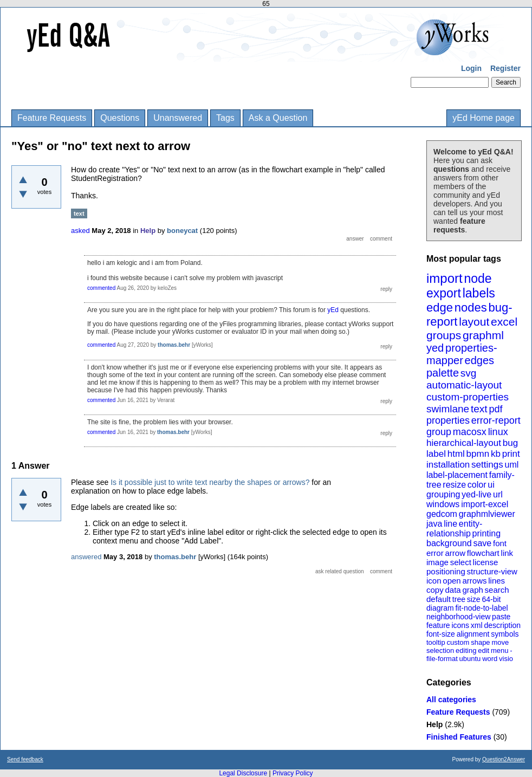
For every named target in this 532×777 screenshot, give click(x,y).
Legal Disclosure (243, 773)
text (479, 409)
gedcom (442, 514)
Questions (120, 118)
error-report (496, 420)
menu (500, 650)
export (444, 293)
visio (506, 659)
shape (480, 642)
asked (80, 231)
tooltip (436, 642)
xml (477, 625)
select (461, 562)
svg (469, 373)
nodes (471, 307)
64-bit (491, 599)
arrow (455, 553)
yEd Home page (484, 118)
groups (444, 335)
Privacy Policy (293, 773)
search (497, 590)
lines (497, 581)
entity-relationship (454, 529)
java (434, 524)
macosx (470, 432)
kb (496, 454)
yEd (333, 310)
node (478, 279)
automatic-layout (464, 385)
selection (440, 650)
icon (434, 581)
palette (443, 373)
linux (498, 432)
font (500, 543)
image (437, 562)
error (435, 553)
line (450, 524)
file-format (442, 659)
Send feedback (25, 759)
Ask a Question (278, 118)
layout (474, 322)
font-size (441, 634)
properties (448, 420)
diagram (440, 608)
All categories (451, 700)
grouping (443, 494)
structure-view (492, 571)
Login (471, 68)
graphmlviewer (487, 514)
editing (466, 650)
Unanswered (178, 118)
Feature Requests (52, 118)
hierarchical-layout (464, 443)
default (439, 599)
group (439, 432)
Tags (225, 118)
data (453, 590)
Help (434, 724)
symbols (505, 634)
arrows (474, 581)
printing (486, 533)
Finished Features (459, 737)
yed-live (476, 494)
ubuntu (470, 659)
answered (86, 557)
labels (479, 293)
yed (435, 348)
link (507, 553)
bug (510, 443)
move (500, 642)
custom (458, 642)
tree (459, 599)
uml (511, 465)
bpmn (478, 454)
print (511, 454)
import (445, 278)
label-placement (457, 475)
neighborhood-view (458, 617)
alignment (473, 634)
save (482, 543)
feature (438, 625)
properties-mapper (462, 354)
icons (460, 625)
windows (443, 504)
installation (448, 465)
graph (472, 590)
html (456, 454)
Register (505, 68)
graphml (483, 335)
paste (501, 617)
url (498, 494)
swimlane (448, 409)
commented (101, 288)
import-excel (485, 504)
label (436, 454)
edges (480, 360)
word (490, 659)
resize (454, 485)
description (502, 625)
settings (487, 465)
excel (504, 322)
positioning (446, 571)
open (452, 581)
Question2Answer (504, 759)
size (474, 599)
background (449, 543)
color (477, 485)
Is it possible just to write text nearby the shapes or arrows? (210, 482)
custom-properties (468, 397)
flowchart (483, 553)
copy (435, 590)
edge (440, 307)
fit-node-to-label (481, 608)
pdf (495, 409)
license (486, 562)
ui (491, 485)
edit (484, 650)
